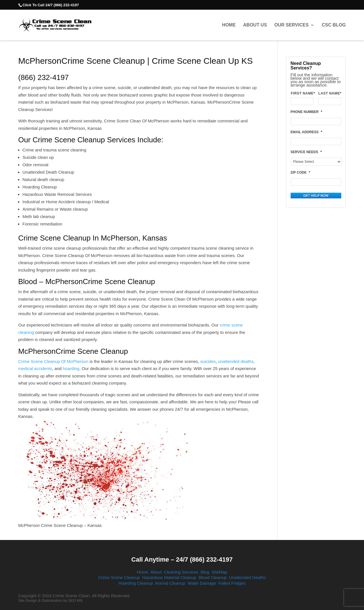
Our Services (292, 25)
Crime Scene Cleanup (119, 577)
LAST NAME (330, 93)
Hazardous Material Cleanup (169, 577)
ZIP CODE (300, 172)
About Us (255, 25)
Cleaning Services (181, 572)
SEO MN (76, 600)
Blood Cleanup (213, 577)
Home (229, 25)
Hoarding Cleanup (136, 583)
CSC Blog (334, 25)
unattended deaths (236, 361)
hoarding (71, 368)
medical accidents (35, 368)
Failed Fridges (232, 583)
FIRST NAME (302, 93)
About (156, 572)
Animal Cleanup (170, 583)
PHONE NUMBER (306, 112)
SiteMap (219, 572)
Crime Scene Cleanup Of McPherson (53, 361)
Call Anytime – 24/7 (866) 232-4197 (182, 559)
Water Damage (202, 583)
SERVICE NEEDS (306, 152)
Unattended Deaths (248, 577)
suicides (208, 361)
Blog (205, 572)
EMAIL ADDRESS (306, 132)
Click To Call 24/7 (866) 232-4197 (51, 5)
